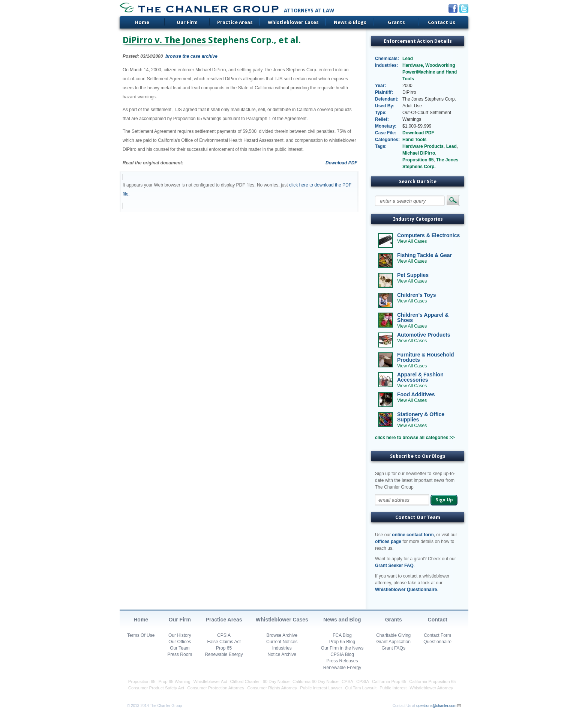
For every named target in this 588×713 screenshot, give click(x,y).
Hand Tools (414, 140)
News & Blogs (350, 22)
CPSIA (224, 635)
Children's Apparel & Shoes (423, 317)
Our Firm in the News (342, 648)
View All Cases (412, 241)
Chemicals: (387, 59)
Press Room (180, 654)
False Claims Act (224, 642)
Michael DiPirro (419, 153)
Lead (408, 59)
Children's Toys (416, 295)
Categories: (387, 140)
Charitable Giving (393, 635)
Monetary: (386, 126)
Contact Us (442, 22)
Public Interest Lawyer (321, 688)
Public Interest (393, 688)
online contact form (413, 535)
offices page (388, 542)
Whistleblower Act (210, 681)
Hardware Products (423, 146)
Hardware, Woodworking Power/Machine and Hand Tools (430, 72)
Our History (180, 635)
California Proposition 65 (432, 681)
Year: (380, 86)
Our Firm (187, 22)
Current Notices (282, 642)
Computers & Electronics (428, 235)
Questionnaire (437, 642)
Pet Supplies (413, 275)
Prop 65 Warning (175, 681)
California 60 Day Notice (316, 681)
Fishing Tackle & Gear (424, 255)
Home (142, 22)
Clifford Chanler (245, 681)
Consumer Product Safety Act (156, 688)
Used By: (385, 106)
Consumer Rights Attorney (272, 688)
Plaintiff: (384, 92)
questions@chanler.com (436, 706)
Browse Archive (282, 635)
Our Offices (180, 642)
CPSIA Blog (342, 654)
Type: (381, 113)
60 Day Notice (276, 681)
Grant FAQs (394, 648)
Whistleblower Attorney (431, 688)
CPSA (347, 681)
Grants (396, 22)
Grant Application (394, 642)
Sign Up (444, 500)
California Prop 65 (389, 681)
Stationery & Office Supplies (421, 417)
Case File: (386, 133)
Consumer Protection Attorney (216, 688)
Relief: (382, 119)
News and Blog (342, 620)
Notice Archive (282, 654)
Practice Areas (235, 22)
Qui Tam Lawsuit (361, 688)
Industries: (386, 65)
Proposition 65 (418, 160)
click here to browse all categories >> (415, 438)
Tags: (381, 146)
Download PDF (341, 163)
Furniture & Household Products (426, 357)
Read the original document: (153, 163)
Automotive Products (424, 335)
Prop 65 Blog (342, 642)
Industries (282, 648)
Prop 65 (224, 648)
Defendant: (387, 99)
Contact (438, 620)
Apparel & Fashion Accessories (420, 377)
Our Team (180, 648)
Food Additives (416, 394)
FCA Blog (342, 635)
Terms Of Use (141, 635)
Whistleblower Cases (293, 22)
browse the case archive (191, 56)
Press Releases (342, 661)
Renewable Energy (224, 654)
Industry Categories (418, 219)
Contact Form (437, 635)
